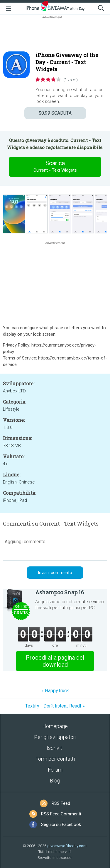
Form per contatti (55, 759)
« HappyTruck (55, 691)
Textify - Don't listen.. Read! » (55, 706)
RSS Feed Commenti (61, 814)
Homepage (55, 726)
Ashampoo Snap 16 (60, 592)
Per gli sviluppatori (55, 737)
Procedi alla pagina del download (55, 661)
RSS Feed (61, 803)
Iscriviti (55, 748)
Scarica (55, 167)
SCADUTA (55, 113)
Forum (55, 770)
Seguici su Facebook (61, 824)
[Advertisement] (55, 34)
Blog (55, 781)
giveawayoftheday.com (67, 846)
